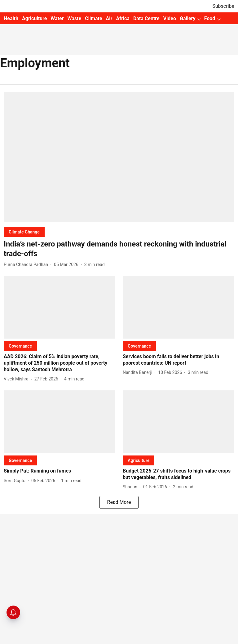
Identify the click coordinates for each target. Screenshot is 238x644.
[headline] (119, 249)
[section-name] (24, 232)
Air (109, 18)
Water (57, 18)
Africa (123, 18)
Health (11, 18)
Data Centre (146, 18)
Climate (93, 18)
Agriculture (34, 18)
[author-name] (27, 265)
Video (170, 18)
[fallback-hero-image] (119, 157)
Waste (75, 18)
